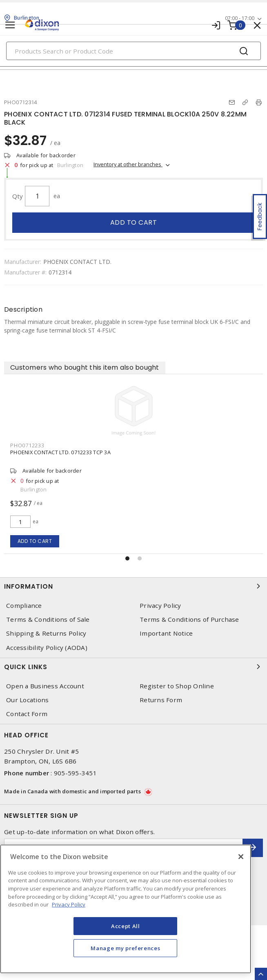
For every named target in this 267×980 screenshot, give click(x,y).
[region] (126, 909)
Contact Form (27, 714)
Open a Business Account (45, 686)
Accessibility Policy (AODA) (47, 648)
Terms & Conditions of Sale (48, 619)
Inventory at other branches (128, 164)
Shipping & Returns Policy (46, 633)
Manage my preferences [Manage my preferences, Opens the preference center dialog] (125, 948)
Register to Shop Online (177, 686)
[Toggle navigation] (10, 25)
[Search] (133, 51)
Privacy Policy (160, 606)
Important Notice (166, 633)
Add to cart (134, 222)
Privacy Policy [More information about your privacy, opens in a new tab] (69, 904)
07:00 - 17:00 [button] (240, 18)
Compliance (24, 606)
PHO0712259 (27, 445)
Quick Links (133, 667)
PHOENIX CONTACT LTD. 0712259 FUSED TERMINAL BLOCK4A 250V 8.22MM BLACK (111, 452)
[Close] (241, 857)
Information (133, 586)
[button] (127, 558)
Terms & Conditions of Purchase (189, 619)
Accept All (126, 926)
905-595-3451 (75, 773)
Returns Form (161, 700)
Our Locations (27, 700)
